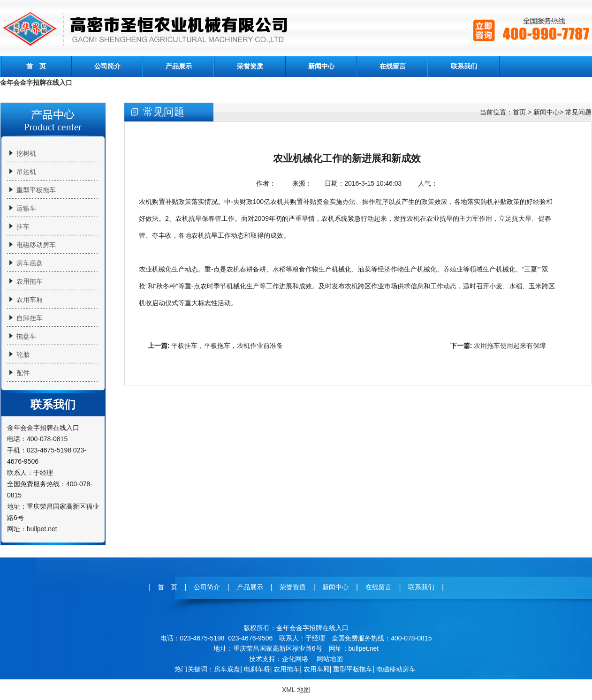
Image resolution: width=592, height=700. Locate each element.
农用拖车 (30, 281)
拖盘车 (26, 336)
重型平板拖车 (36, 190)
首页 (519, 112)
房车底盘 (30, 263)
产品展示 (179, 66)
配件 (23, 373)
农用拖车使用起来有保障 (510, 346)
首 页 (36, 66)
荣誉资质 (250, 66)
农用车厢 (30, 300)
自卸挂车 (30, 318)
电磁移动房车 (36, 245)
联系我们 (464, 66)
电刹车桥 (257, 669)
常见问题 (578, 112)
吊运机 (26, 172)
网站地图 (330, 659)
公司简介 (107, 66)
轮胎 (23, 354)
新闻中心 (321, 66)
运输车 (26, 208)
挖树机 (26, 153)
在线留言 (393, 66)
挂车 (23, 226)
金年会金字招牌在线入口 (36, 83)
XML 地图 (296, 690)
